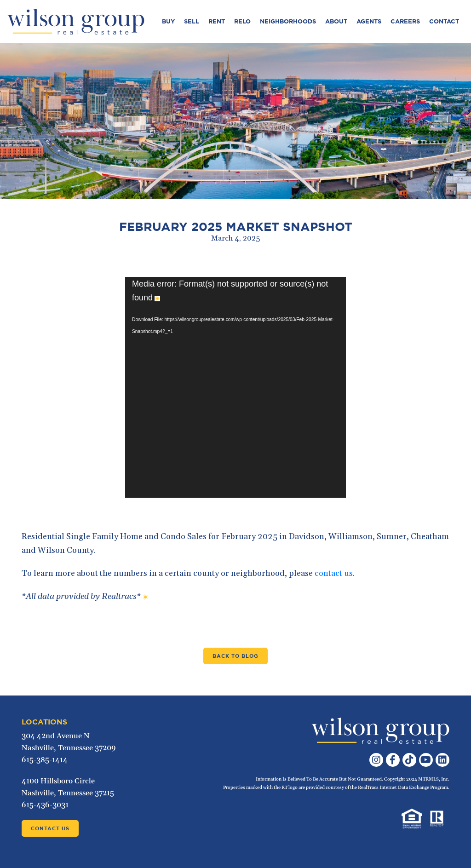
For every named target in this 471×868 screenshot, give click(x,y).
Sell (192, 21)
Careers (405, 21)
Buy (168, 21)
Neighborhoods (288, 21)
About (336, 21)
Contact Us (50, 828)
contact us (334, 573)
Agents (369, 21)
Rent (217, 21)
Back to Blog (235, 656)
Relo (242, 21)
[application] (235, 387)
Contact (444, 21)
